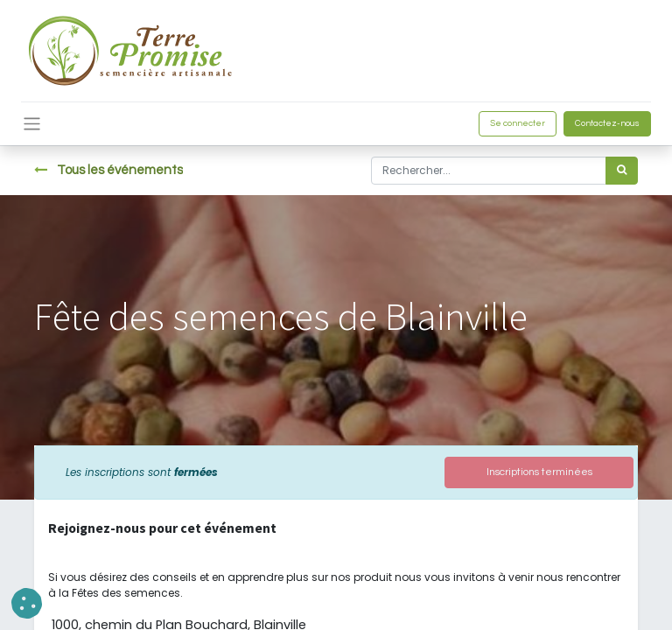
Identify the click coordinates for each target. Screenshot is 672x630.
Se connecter (518, 123)
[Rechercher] (622, 171)
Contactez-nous (607, 123)
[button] (27, 603)
